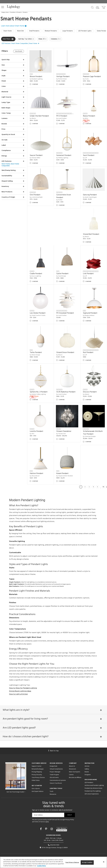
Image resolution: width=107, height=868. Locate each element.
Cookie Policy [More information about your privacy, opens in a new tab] (41, 866)
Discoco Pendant (90, 392)
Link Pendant (88, 274)
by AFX (32, 434)
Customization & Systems (58, 780)
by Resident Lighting (36, 79)
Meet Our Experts (75, 772)
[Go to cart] (104, 7)
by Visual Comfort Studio (38, 315)
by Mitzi (86, 118)
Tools (51, 791)
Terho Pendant (36, 352)
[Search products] (92, 7)
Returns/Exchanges (38, 769)
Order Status (36, 780)
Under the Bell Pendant (39, 116)
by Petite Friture (61, 79)
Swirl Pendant (89, 155)
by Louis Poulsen (61, 118)
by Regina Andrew (89, 315)
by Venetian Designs (89, 436)
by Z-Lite (86, 79)
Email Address (38, 815)
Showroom (72, 769)
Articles (87, 766)
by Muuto (33, 118)
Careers (71, 775)
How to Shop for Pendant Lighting (23, 688)
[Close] (104, 862)
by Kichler (59, 200)
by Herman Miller (35, 158)
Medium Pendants (51, 31)
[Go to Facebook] (41, 829)
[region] (53, 862)
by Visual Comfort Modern (65, 476)
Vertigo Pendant (63, 77)
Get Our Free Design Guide (16, 792)
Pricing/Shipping (37, 772)
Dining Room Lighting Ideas (20, 691)
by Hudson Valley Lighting (38, 394)
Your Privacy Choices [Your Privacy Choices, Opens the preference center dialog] (72, 862)
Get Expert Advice (38, 791)
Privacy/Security (37, 775)
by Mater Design (35, 355)
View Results (19, 51)
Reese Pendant (89, 116)
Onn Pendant (35, 195)
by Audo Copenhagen (90, 197)
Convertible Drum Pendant (64, 196)
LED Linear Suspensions (92, 794)
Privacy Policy (70, 820)
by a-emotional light (36, 197)
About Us (72, 766)
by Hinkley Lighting (62, 158)
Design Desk (53, 766)
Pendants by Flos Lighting (93, 791)
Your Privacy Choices (38, 778)
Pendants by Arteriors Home (93, 788)
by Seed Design (61, 276)
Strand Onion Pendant (65, 352)
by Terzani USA (61, 434)
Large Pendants (68, 31)
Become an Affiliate (75, 778)
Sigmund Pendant (90, 313)
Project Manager (55, 772)
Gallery (87, 769)
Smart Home (8, 31)
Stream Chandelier (64, 431)
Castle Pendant (62, 274)
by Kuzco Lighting (35, 276)
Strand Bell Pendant (91, 234)
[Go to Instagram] (52, 829)
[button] (3, 7)
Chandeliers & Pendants (16, 12)
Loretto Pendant (36, 431)
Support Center (37, 766)
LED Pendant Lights (85, 31)
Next (106, 487)
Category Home (5, 12)
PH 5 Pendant (62, 116)
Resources (53, 794)
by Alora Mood (35, 476)
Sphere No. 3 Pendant (39, 392)
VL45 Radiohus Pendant (66, 392)
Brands (87, 772)
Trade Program (54, 775)
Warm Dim (20, 31)
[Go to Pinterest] (46, 829)
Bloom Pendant (36, 77)
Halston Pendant (36, 473)
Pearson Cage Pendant (92, 77)
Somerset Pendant (64, 155)
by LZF (85, 158)
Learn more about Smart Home (14, 26)
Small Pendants (34, 31)
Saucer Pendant (36, 155)
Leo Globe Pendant (38, 313)
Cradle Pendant (36, 274)
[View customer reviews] (62, 829)
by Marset (86, 394)
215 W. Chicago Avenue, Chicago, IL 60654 (54, 848)
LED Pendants (89, 783)
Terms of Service (40, 822)
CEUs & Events (54, 778)
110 (103, 487)
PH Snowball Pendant (65, 313)
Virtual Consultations (56, 769)
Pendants (25, 12)
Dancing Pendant (90, 195)
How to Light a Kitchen (18, 694)
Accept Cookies (87, 862)
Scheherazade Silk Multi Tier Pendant (93, 433)
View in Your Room (56, 783)
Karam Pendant (62, 473)
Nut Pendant (88, 352)
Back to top (53, 751)
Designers (88, 775)
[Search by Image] (98, 8)
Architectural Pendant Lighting (94, 785)
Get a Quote (36, 789)
